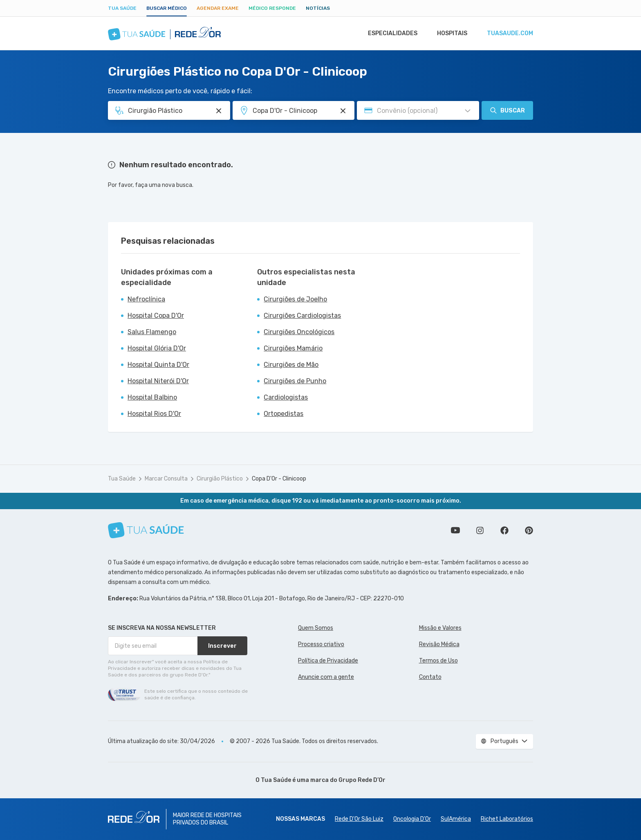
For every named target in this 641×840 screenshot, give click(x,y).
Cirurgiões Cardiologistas (302, 316)
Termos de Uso (438, 661)
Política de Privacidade (328, 661)
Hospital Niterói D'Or (158, 381)
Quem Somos (316, 628)
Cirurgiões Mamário (293, 348)
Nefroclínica (146, 299)
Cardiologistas (286, 397)
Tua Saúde (122, 8)
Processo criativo (321, 644)
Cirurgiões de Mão (291, 365)
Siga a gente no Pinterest (529, 530)
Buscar (507, 110)
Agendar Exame (218, 8)
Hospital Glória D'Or (157, 348)
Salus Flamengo (152, 332)
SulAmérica (456, 819)
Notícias (318, 8)
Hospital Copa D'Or (156, 316)
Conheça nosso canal (455, 530)
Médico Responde (272, 8)
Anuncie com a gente (326, 677)
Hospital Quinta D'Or (158, 365)
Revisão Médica (439, 644)
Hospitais (450, 34)
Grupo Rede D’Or (362, 780)
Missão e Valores (440, 628)
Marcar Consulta (166, 479)
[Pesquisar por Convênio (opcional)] (468, 111)
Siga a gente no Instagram (480, 530)
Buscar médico (167, 8)
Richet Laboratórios (507, 819)
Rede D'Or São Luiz (359, 819)
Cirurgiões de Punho (295, 381)
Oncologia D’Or (412, 819)
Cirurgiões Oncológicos (299, 332)
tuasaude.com (509, 34)
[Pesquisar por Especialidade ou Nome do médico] (219, 111)
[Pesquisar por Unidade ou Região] (343, 111)
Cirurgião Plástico (220, 479)
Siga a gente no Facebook (504, 530)
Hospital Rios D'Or (154, 414)
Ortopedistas (284, 414)
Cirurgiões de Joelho (295, 299)
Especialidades (389, 34)
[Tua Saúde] (146, 530)
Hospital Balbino (152, 397)
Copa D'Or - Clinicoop (279, 479)
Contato (430, 677)
